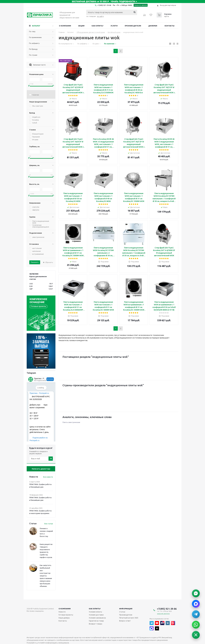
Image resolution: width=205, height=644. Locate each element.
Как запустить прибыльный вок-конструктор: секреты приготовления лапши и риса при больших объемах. (46, 576)
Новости (62, 612)
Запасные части (37, 65)
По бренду (33, 49)
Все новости (48, 477)
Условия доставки (96, 615)
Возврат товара (96, 624)
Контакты (170, 26)
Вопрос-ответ (125, 621)
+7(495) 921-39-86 (104, 5)
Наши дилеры (64, 618)
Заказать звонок (141, 5)
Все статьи (49, 524)
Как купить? (98, 26)
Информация (126, 609)
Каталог (36, 26)
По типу (32, 31)
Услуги (114, 26)
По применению (35, 37)
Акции (81, 26)
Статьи (122, 612)
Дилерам (153, 26)
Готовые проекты (66, 615)
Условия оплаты (95, 612)
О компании (65, 26)
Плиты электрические (71, 422)
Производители (133, 26)
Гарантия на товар (96, 621)
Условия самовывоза (97, 618)
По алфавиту (34, 43)
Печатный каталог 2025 (129, 618)
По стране (33, 55)
